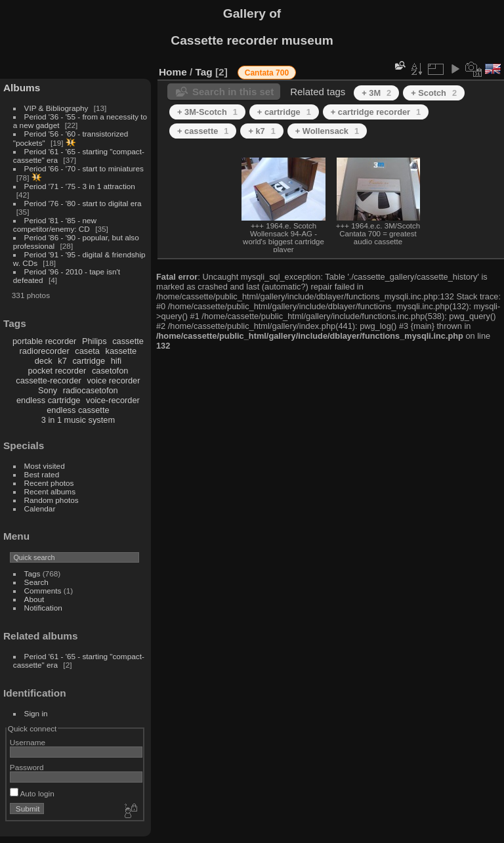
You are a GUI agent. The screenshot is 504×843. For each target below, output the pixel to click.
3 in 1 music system (78, 420)
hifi (116, 361)
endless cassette (78, 410)
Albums (22, 88)
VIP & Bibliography (57, 108)
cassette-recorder (49, 380)
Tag (204, 72)
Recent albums (50, 491)
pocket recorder (57, 371)
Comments (43, 591)
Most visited (45, 466)
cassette (128, 341)
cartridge (89, 361)
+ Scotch (434, 93)
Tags (32, 573)
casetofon (110, 371)
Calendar (40, 508)
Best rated (42, 474)
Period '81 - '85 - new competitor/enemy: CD (55, 225)
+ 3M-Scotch (207, 112)
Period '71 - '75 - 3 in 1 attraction (80, 186)
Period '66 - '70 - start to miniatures (84, 168)
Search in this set (233, 92)
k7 (62, 361)
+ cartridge (284, 112)
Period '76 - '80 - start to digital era (83, 203)
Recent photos (49, 483)
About (34, 599)
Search (36, 582)
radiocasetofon (91, 390)
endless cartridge (48, 400)
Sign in (36, 713)
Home (173, 72)
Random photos (52, 500)
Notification (43, 608)
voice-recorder (113, 400)
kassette (121, 351)
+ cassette (203, 131)
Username (28, 742)
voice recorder (113, 380)
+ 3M (376, 93)
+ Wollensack (327, 131)
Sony (48, 390)
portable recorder (44, 341)
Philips (94, 341)
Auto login (32, 793)
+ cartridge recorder (376, 112)
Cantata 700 (267, 73)
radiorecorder (45, 351)
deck (44, 361)
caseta (87, 351)
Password (27, 767)
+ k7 (262, 131)
